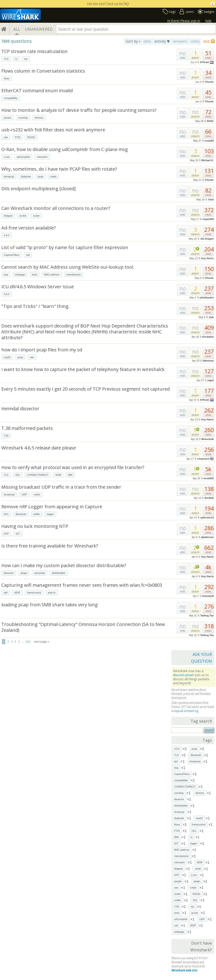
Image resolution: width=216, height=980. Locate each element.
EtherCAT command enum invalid (37, 90)
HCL (6, 514)
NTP (6, 534)
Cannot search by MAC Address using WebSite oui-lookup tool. (68, 267)
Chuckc (209, 82)
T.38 (6, 436)
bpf (28, 255)
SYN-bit (204, 62)
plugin (24, 573)
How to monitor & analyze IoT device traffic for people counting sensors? (79, 110)
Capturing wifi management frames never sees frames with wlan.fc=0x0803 (82, 585)
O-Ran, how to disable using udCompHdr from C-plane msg (65, 149)
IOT (18, 534)
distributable (58, 573)
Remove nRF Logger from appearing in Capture (52, 507)
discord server (183, 675)
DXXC (210, 121)
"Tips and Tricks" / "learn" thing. (35, 306)
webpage (20, 275)
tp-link (23, 216)
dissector (9, 573)
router (36, 216)
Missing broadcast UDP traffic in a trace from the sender (61, 487)
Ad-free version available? (28, 228)
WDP (17, 593)
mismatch (42, 157)
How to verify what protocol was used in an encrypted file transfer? (73, 467)
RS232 (31, 137)
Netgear (8, 216)
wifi (6, 593)
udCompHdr (23, 157)
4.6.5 (7, 235)
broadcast (9, 495)
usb (6, 137)
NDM (58, 475)
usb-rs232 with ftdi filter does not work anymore (53, 130)
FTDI (18, 137)
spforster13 (207, 517)
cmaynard (203, 459)
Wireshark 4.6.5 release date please (39, 448)
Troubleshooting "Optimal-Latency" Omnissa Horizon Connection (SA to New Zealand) (83, 627)
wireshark (39, 573)
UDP (24, 495)
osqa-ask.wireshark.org (186, 711)
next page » (42, 642)
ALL (17, 29)
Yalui (211, 199)
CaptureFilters (12, 255)
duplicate (26, 176)
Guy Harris (207, 258)
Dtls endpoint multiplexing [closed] (38, 189)
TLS (6, 59)
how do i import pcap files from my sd (42, 350)
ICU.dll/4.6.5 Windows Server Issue (38, 287)
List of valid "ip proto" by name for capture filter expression (65, 247)
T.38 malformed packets (27, 428)
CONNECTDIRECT (38, 475)
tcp (26, 59)
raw (32, 357)
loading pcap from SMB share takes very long (49, 605)
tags (173, 12)
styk (211, 317)
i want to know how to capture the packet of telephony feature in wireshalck (83, 369)
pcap (40, 176)
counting (23, 118)
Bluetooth (21, 514)
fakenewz (208, 361)
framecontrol (34, 593)
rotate (53, 176)
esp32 (7, 357)
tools (35, 275)
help (208, 21)
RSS (207, 42)
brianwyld (208, 596)
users (190, 12)
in (16, 59)
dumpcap (9, 176)
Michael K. (208, 160)
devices (39, 118)
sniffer (37, 514)
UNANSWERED (39, 29)
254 (28, 642)
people (8, 118)
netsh (37, 495)
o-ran (7, 157)
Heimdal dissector (20, 409)
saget (210, 380)
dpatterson (207, 537)
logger (50, 514)
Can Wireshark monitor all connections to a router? (56, 208)
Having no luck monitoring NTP (35, 526)
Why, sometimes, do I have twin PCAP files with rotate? (59, 169)
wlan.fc (52, 593)
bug (6, 275)
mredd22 (209, 478)
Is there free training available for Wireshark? (50, 546)
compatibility (11, 98)
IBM (70, 475)
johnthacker (207, 298)
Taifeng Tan (207, 616)
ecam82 (209, 141)
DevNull (209, 498)
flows (7, 78)
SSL (18, 475)
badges (209, 12)
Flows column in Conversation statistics (43, 71)
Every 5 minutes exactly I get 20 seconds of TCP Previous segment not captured (85, 389)
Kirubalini (208, 337)
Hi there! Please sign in (184, 21)
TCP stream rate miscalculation (34, 51)
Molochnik (208, 439)
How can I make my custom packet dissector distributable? (64, 565)
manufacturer (74, 275)
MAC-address (52, 275)
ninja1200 (208, 219)
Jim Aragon (207, 239)
